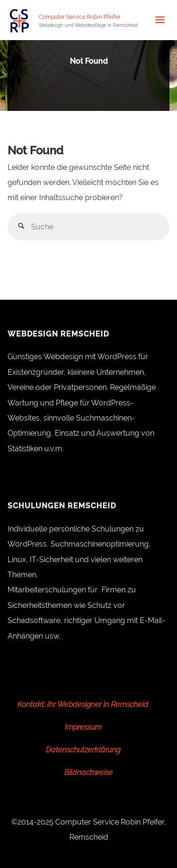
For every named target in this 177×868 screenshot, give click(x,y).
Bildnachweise (88, 772)
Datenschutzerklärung (83, 750)
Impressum (83, 727)
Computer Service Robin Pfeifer (80, 17)
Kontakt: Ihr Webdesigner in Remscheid (83, 704)
